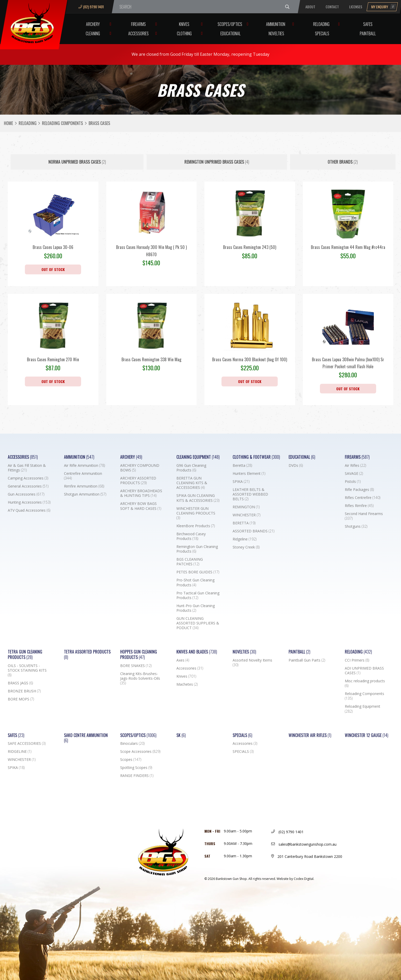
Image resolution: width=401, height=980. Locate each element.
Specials (322, 33)
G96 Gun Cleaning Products (191, 468)
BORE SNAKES (136, 666)
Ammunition (276, 24)
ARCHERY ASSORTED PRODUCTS (138, 481)
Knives (184, 24)
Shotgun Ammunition (85, 494)
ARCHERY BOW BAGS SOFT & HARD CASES (141, 506)
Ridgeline (245, 539)
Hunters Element (249, 474)
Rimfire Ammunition (84, 486)
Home (8, 123)
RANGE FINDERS (137, 776)
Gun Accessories (26, 494)
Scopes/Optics (230, 24)
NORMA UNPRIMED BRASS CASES (77, 162)
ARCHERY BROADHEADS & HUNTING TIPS (141, 493)
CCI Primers (357, 660)
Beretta (242, 465)
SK (181, 735)
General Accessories (28, 486)
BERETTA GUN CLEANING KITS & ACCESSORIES (192, 483)
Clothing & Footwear (256, 457)
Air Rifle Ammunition (84, 465)
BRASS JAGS (20, 683)
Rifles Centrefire (363, 498)
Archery (93, 24)
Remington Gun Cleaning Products (197, 549)
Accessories (138, 33)
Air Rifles (355, 465)
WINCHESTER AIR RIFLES (310, 735)
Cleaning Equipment (198, 457)
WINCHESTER (246, 515)
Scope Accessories (140, 752)
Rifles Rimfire (359, 506)
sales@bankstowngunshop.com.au (304, 844)
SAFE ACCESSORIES (27, 743)
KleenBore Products (196, 526)
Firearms (138, 24)
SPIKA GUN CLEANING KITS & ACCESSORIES (198, 498)
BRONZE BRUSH (24, 691)
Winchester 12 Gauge (367, 735)
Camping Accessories (28, 478)
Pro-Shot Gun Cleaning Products (195, 582)
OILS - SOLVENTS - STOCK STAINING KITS (27, 670)
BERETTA (244, 523)
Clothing (184, 33)
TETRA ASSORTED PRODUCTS (87, 655)
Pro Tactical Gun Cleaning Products (198, 595)
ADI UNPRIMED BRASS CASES (364, 671)
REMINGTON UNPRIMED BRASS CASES (217, 162)
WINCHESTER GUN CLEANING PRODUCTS (196, 513)
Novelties (276, 33)
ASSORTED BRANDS (253, 531)
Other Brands (343, 162)
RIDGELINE (20, 752)
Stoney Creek (246, 547)
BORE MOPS (21, 699)
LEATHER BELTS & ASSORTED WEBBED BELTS (250, 494)
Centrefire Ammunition (83, 476)
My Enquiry (384, 7)
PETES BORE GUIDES (198, 572)
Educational (231, 33)
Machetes (187, 684)
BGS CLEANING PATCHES (190, 562)
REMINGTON (246, 507)
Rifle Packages (359, 490)
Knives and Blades (197, 652)
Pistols (353, 482)
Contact (332, 7)
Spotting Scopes (136, 768)
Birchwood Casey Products (191, 536)
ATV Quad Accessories (29, 510)
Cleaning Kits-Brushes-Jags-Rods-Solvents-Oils (140, 678)
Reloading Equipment (363, 709)
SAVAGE (354, 474)
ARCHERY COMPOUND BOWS (140, 468)
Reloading (321, 24)
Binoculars (132, 743)
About (310, 7)
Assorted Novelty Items (252, 663)
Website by (295, 879)
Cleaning (93, 33)
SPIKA (241, 482)
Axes (183, 660)
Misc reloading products (365, 683)
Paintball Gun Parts (307, 660)
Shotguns (356, 526)
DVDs (296, 465)
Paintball (368, 33)
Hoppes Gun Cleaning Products (139, 655)
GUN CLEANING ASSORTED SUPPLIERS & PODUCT (198, 623)
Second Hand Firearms (364, 516)
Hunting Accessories (29, 502)
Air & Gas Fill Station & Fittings (27, 468)
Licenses (356, 7)
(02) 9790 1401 (91, 7)
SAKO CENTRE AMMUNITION (86, 738)
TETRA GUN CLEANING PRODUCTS (25, 655)
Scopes (131, 760)
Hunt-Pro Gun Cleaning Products (196, 608)
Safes (368, 24)
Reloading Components (62, 123)
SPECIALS (243, 752)
